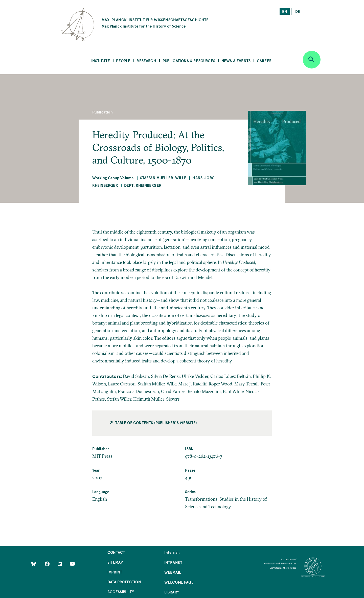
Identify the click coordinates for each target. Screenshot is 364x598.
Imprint (115, 572)
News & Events (236, 61)
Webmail (173, 572)
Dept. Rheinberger (143, 185)
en (285, 11)
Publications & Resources (189, 61)
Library (172, 592)
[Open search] (312, 60)
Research (146, 61)
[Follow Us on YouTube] (72, 564)
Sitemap (115, 562)
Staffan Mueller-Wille (163, 178)
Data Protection (124, 582)
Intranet (173, 562)
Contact (116, 552)
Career (264, 61)
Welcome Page (179, 582)
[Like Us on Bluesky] (34, 564)
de (298, 11)
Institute (101, 61)
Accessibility (121, 592)
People (123, 61)
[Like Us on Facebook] (48, 564)
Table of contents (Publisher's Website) (156, 422)
